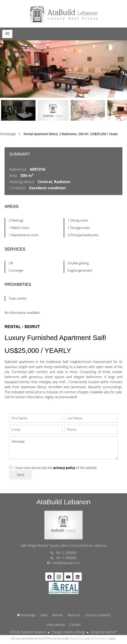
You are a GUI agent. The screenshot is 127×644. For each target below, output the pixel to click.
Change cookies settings (68, 632)
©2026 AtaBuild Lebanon (28, 632)
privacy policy (64, 468)
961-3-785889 (66, 553)
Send (21, 475)
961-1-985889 (66, 558)
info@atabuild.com (66, 563)
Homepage (64, 14)
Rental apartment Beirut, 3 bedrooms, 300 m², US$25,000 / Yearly (71, 134)
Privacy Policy (77, 638)
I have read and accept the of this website (56, 468)
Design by (104, 632)
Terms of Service (100, 638)
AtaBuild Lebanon (63, 502)
